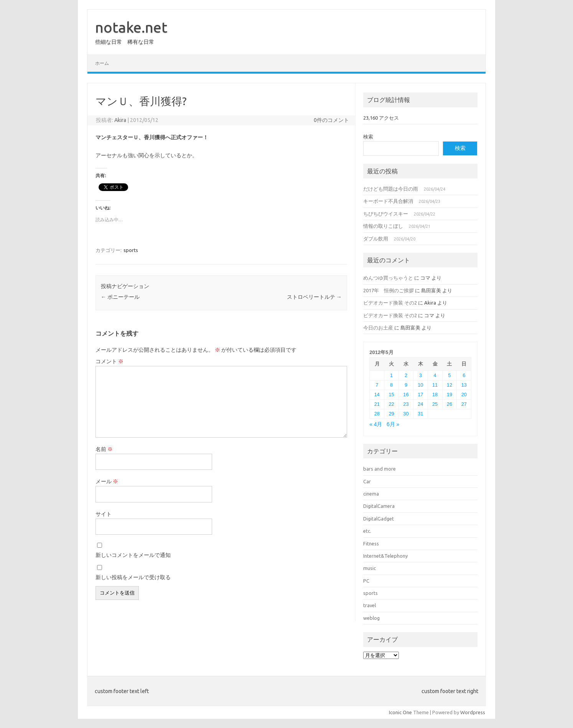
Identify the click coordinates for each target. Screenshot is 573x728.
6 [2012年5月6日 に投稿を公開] (464, 375)
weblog (371, 618)
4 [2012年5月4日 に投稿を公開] (435, 375)
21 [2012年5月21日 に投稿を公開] (377, 404)
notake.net (131, 27)
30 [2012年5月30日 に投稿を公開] (406, 414)
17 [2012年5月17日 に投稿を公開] (420, 394)
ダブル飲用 (376, 239)
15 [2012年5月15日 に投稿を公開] (392, 394)
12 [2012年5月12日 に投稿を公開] (450, 385)
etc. (367, 531)
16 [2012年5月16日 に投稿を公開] (406, 394)
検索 (368, 137)
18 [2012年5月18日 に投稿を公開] (435, 394)
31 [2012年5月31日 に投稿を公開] (420, 414)
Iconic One (400, 712)
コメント (109, 361)
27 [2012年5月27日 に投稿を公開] (464, 404)
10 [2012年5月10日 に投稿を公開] (420, 385)
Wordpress (473, 712)
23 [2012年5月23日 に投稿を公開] (406, 404)
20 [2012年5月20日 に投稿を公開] (464, 394)
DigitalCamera (379, 506)
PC (366, 581)
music (370, 568)
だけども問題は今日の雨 (391, 189)
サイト (104, 514)
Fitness (371, 544)
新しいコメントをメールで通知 (133, 555)
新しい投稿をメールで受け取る (133, 577)
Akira (120, 120)
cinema (371, 494)
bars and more (380, 469)
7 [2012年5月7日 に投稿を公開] (377, 385)
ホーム (102, 63)
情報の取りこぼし (383, 226)
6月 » (393, 424)
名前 (104, 449)
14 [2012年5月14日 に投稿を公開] (377, 394)
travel (370, 605)
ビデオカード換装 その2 (390, 303)
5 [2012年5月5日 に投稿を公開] (449, 375)
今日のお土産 (378, 328)
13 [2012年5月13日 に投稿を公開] (464, 385)
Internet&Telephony (385, 556)
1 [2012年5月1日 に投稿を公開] (391, 375)
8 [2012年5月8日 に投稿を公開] (391, 385)
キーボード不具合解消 (388, 201)
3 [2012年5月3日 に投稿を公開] (421, 375)
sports (131, 250)
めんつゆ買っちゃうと (388, 278)
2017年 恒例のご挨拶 (389, 290)
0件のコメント (331, 120)
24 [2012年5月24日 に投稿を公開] (420, 404)
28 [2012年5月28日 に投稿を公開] (377, 414)
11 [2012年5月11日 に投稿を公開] (435, 385)
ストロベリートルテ (314, 297)
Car (367, 481)
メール (107, 481)
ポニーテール (120, 297)
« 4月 (376, 424)
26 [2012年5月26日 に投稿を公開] (450, 404)
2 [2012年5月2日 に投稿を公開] (406, 375)
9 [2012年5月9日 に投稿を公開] (406, 385)
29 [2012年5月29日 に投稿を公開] (392, 414)
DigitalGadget (379, 519)
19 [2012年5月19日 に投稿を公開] (450, 394)
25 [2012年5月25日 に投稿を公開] (435, 404)
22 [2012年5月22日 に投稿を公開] (392, 404)
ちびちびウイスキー (386, 214)
